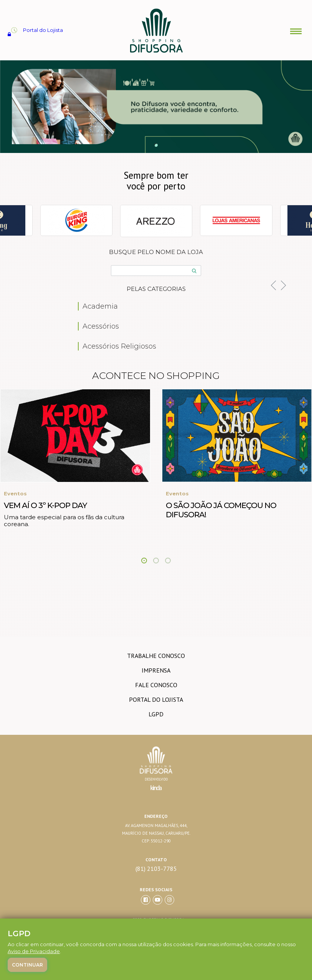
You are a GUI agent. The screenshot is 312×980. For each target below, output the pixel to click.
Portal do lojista (156, 699)
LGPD (156, 714)
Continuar (27, 965)
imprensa (156, 670)
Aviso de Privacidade (34, 951)
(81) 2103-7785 (156, 869)
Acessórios (101, 326)
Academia (100, 306)
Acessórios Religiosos (119, 346)
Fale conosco (156, 685)
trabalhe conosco (156, 656)
